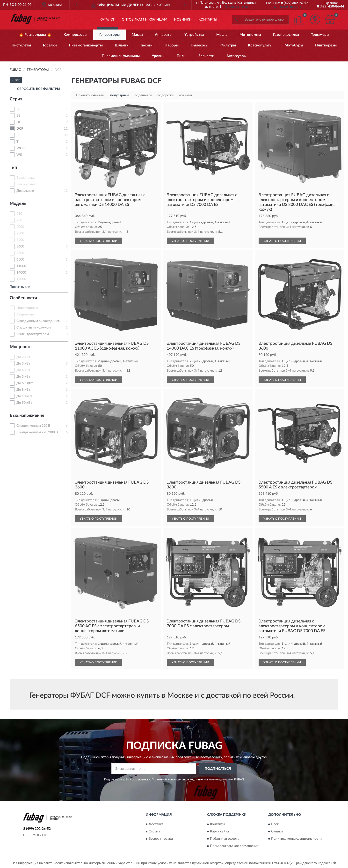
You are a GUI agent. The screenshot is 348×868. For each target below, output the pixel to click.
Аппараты (164, 35)
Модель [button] (18, 204)
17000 (21, 279)
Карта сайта (219, 831)
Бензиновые (26, 178)
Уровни (158, 56)
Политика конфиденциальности (296, 839)
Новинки (183, 20)
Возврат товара (161, 839)
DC (19, 122)
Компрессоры (75, 35)
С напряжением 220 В (33, 426)
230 (19, 220)
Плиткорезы (326, 45)
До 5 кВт (23, 377)
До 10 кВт (24, 396)
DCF (20, 129)
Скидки (277, 831)
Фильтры (228, 45)
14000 (21, 273)
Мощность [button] (21, 347)
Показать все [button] (20, 287)
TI (18, 142)
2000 (20, 227)
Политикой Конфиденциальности (174, 779)
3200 (20, 240)
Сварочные (25, 314)
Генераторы (109, 35)
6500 (20, 260)
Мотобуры (294, 45)
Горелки (50, 45)
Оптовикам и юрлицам (145, 20)
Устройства (194, 35)
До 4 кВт (23, 370)
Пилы (181, 56)
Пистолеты (21, 45)
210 (19, 214)
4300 (20, 253)
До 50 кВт (24, 403)
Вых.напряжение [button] (27, 416)
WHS (21, 148)
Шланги (122, 45)
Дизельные (25, 191)
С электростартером (33, 334)
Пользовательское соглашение (234, 846)
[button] (287, 7)
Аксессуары (236, 56)
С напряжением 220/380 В (37, 432)
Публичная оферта (225, 839)
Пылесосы (199, 45)
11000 (21, 266)
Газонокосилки (286, 35)
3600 (20, 247)
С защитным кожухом (34, 328)
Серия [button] (16, 99)
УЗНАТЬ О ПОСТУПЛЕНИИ (98, 241)
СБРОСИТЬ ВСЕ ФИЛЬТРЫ (39, 89)
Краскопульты (260, 45)
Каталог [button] (107, 20)
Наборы (172, 45)
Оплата (154, 831)
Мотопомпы (250, 35)
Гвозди (147, 45)
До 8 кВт (23, 390)
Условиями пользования (217, 779)
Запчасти (206, 56)
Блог (275, 824)
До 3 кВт (23, 364)
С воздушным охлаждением (38, 321)
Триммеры (320, 35)
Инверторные (27, 308)
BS (18, 116)
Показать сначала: (90, 95)
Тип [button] (13, 168)
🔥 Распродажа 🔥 (35, 35)
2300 (20, 233)
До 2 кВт (23, 357)
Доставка (156, 824)
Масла (222, 35)
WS (19, 155)
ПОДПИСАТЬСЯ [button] (218, 769)
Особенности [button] (23, 298)
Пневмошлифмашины (121, 56)
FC (18, 135)
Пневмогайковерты (86, 45)
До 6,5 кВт (25, 383)
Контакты (208, 20)
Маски (137, 35)
